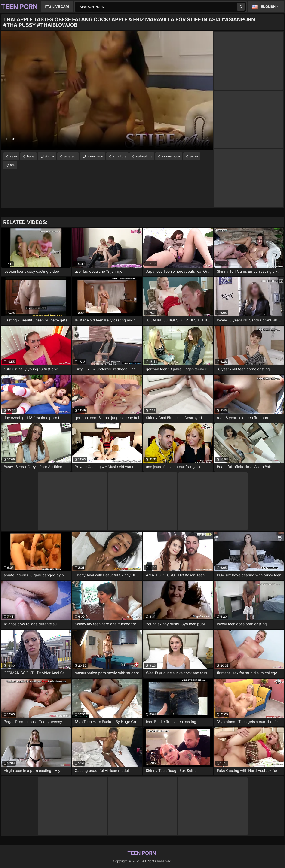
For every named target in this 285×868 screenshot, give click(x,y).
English (268, 7)
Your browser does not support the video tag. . (107, 91)
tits (12, 165)
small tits (120, 156)
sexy (14, 156)
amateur (70, 156)
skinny (49, 156)
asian (194, 156)
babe (31, 156)
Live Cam (61, 7)
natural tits (144, 156)
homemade (95, 156)
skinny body (171, 156)
